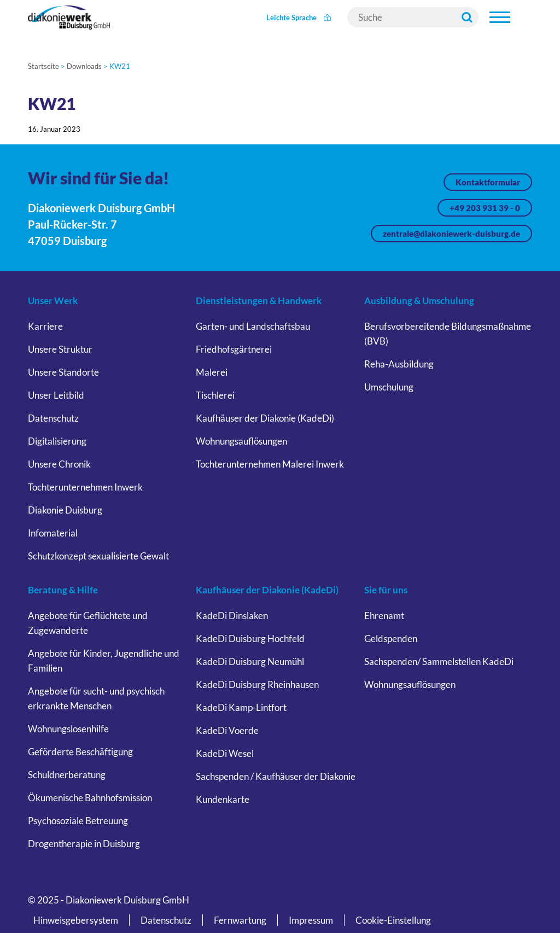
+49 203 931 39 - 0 (485, 208)
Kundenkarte (223, 799)
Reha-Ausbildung (399, 364)
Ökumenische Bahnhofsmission (90, 798)
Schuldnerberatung (67, 775)
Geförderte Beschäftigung (80, 752)
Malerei (212, 372)
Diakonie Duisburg (65, 510)
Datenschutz (53, 418)
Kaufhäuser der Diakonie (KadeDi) (265, 418)
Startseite (43, 66)
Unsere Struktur (60, 349)
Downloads (84, 66)
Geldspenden (391, 638)
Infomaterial (53, 533)
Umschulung (389, 387)
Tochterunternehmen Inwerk (85, 487)
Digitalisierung (57, 441)
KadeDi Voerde (227, 730)
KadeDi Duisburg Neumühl (250, 661)
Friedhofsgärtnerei (234, 349)
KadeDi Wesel (225, 753)
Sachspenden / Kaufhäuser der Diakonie (276, 776)
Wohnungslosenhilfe (68, 729)
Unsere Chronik (59, 464)
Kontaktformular (488, 182)
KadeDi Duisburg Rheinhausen (257, 684)
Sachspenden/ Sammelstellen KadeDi (439, 661)
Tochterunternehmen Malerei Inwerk (270, 464)
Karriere (45, 326)
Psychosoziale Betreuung (78, 821)
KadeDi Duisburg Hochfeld (250, 638)
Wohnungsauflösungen (241, 441)
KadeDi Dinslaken (232, 616)
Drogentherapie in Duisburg (84, 844)
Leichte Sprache (299, 18)
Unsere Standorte (63, 372)
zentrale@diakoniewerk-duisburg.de (451, 234)
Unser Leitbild (56, 395)
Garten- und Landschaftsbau (253, 326)
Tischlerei (215, 395)
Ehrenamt (384, 616)
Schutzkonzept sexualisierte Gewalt (98, 556)
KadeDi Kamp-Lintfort (241, 707)
